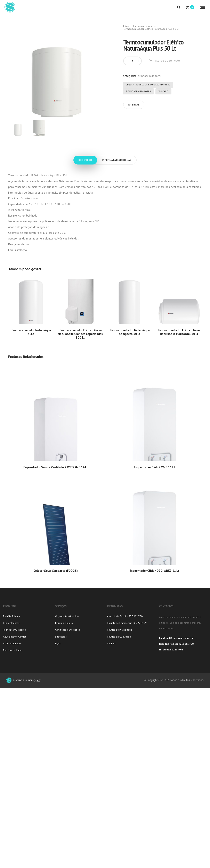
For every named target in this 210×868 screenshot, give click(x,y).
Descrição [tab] (85, 160)
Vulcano (163, 91)
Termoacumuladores (144, 26)
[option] (18, 128)
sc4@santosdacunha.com (180, 638)
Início (126, 26)
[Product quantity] (133, 61)
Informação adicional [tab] (117, 160)
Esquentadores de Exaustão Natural (148, 85)
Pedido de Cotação (168, 61)
